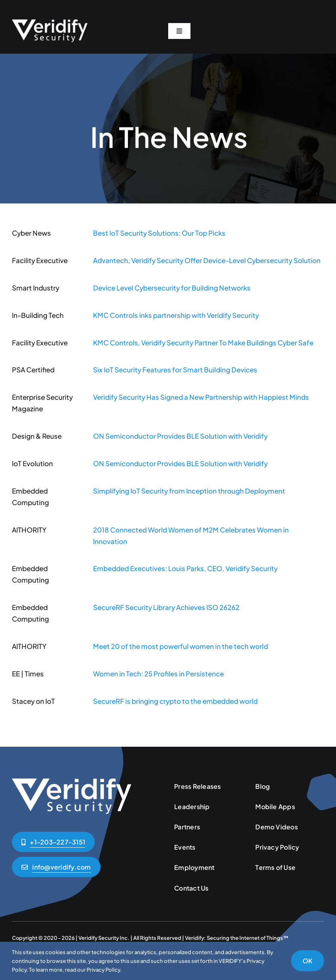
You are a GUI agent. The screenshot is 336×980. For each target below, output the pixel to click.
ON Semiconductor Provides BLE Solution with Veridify (180, 436)
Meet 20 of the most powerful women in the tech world (181, 646)
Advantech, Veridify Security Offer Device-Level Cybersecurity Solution (207, 260)
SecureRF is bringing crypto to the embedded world (175, 701)
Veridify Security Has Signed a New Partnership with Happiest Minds (201, 397)
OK (308, 961)
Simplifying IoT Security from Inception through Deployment (189, 491)
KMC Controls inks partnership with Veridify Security (176, 315)
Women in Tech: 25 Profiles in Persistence (158, 674)
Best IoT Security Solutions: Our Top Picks (159, 233)
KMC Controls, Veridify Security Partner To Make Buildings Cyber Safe (203, 343)
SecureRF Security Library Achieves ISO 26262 (166, 607)
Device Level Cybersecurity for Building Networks (172, 288)
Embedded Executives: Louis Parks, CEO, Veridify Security (185, 568)
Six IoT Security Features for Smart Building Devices (175, 370)
